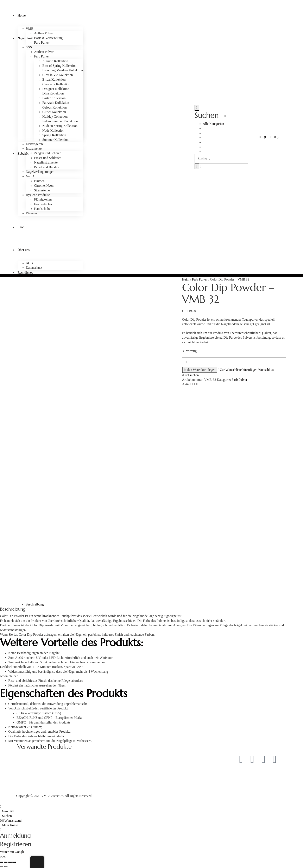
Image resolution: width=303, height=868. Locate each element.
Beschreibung (35, 604)
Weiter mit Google (12, 852)
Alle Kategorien (213, 124)
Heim (186, 279)
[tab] (156, 604)
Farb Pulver (200, 279)
